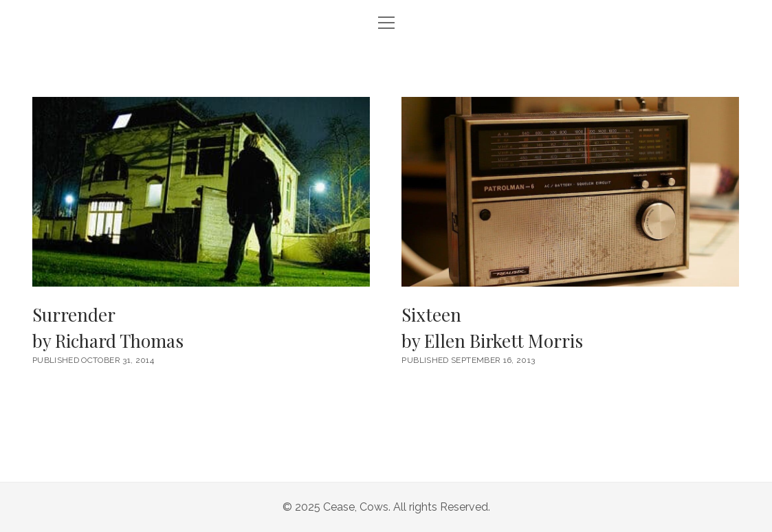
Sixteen (570, 328)
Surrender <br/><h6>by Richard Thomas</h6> (201, 192)
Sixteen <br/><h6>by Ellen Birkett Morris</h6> (570, 192)
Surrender (201, 328)
